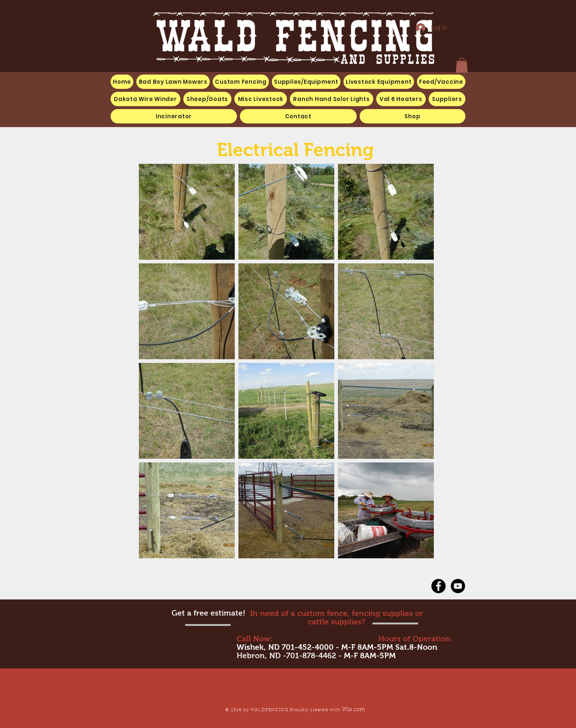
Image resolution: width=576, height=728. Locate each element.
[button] (261, 99)
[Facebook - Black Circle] (438, 586)
